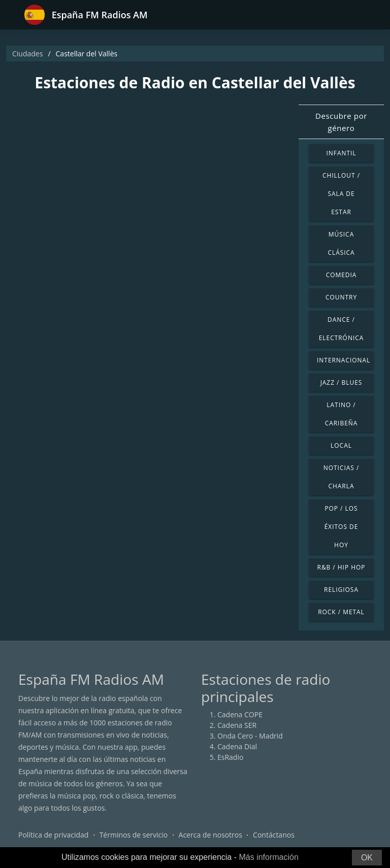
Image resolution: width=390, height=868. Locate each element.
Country (341, 297)
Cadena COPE (240, 714)
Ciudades (27, 54)
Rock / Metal (341, 612)
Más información (268, 857)
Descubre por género (341, 122)
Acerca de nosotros (210, 835)
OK (367, 858)
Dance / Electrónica (342, 329)
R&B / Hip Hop (342, 567)
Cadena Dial (237, 746)
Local (341, 445)
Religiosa (341, 590)
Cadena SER (237, 725)
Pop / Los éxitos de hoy (342, 527)
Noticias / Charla (342, 477)
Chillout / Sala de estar (341, 194)
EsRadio (230, 757)
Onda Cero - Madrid (250, 736)
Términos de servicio (134, 835)
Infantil (341, 153)
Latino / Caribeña (342, 414)
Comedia (342, 275)
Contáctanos (274, 835)
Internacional (344, 360)
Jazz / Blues (342, 382)
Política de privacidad (53, 835)
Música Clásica (341, 243)
